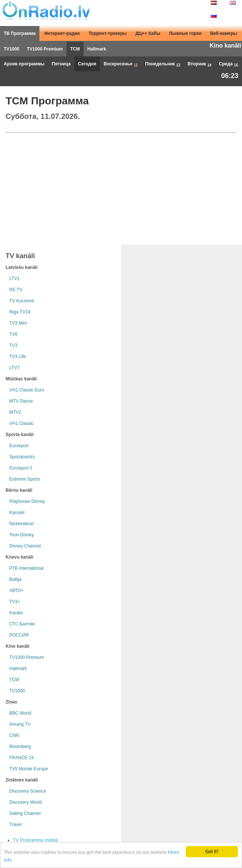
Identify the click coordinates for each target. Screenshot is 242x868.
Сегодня (87, 64)
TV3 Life (18, 357)
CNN (14, 735)
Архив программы (24, 64)
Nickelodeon (22, 524)
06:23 (230, 76)
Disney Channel (25, 546)
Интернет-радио (62, 33)
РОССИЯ (19, 635)
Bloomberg (20, 747)
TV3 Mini (18, 323)
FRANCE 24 (22, 758)
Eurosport (19, 446)
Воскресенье (121, 64)
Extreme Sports (25, 479)
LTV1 (14, 279)
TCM (75, 49)
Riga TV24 (20, 312)
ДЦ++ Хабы (148, 33)
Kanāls (16, 613)
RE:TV (16, 290)
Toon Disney (22, 535)
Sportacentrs (22, 457)
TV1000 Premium (45, 49)
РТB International (26, 568)
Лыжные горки (185, 33)
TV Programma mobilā (35, 840)
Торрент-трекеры (108, 33)
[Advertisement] (121, 187)
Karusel (17, 513)
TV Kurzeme (22, 301)
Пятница (61, 64)
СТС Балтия (22, 624)
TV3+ (15, 602)
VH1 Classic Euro (27, 390)
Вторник (200, 64)
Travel (15, 825)
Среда (228, 64)
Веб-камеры (223, 33)
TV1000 (12, 49)
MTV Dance (21, 401)
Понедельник (163, 64)
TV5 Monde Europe (29, 769)
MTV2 (15, 412)
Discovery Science (28, 791)
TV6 (13, 334)
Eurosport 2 (21, 468)
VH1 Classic (21, 423)
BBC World (20, 713)
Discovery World (25, 802)
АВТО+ (16, 591)
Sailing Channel (25, 813)
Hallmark (97, 49)
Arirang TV (20, 724)
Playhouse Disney (27, 501)
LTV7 (14, 368)
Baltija (15, 579)
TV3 (13, 345)
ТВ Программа (20, 33)
